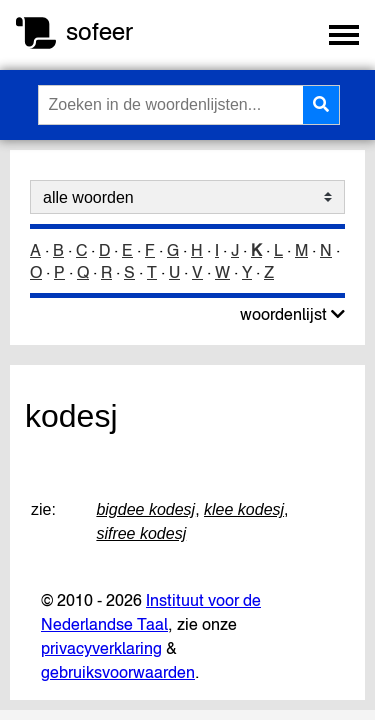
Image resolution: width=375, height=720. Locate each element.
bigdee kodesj (145, 509)
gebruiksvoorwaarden (118, 672)
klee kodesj (244, 509)
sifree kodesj (141, 533)
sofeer (99, 31)
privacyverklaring (101, 648)
